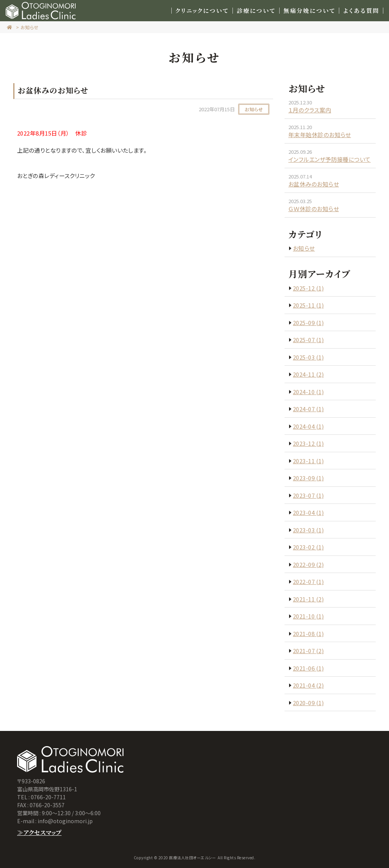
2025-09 (308, 323)
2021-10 (308, 616)
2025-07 (308, 340)
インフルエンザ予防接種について (330, 159)
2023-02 (308, 547)
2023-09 (308, 478)
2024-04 (308, 426)
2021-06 (308, 668)
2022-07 (308, 582)
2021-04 (308, 685)
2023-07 (308, 495)
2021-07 (308, 651)
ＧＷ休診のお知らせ (314, 209)
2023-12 (308, 443)
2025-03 (308, 357)
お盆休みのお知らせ (314, 184)
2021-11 (308, 599)
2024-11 (308, 374)
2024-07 (308, 409)
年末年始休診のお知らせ (320, 135)
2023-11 (308, 461)
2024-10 (308, 392)
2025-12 (308, 288)
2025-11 (308, 305)
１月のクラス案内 (310, 110)
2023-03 (308, 530)
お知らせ (30, 27)
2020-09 (308, 703)
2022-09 (308, 564)
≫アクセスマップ (39, 832)
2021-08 (308, 634)
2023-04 (308, 512)
